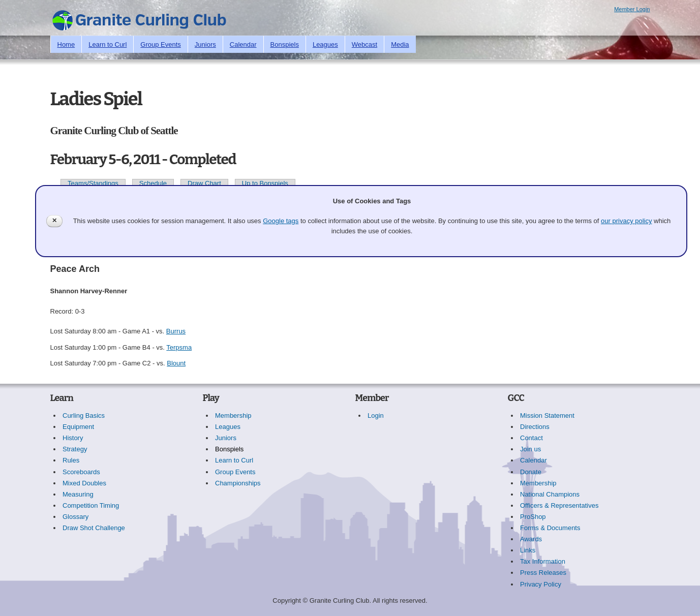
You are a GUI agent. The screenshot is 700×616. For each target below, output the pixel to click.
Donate (531, 472)
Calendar (243, 44)
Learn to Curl (108, 44)
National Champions (550, 494)
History (73, 438)
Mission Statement (547, 415)
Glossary (75, 517)
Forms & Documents (550, 528)
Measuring (78, 494)
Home (66, 44)
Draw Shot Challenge (94, 528)
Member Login (632, 9)
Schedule (153, 183)
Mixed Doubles (84, 483)
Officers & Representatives (559, 505)
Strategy (75, 449)
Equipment (78, 427)
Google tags (281, 221)
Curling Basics (84, 415)
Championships (238, 483)
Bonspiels (285, 44)
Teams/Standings (93, 183)
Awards (531, 539)
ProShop (533, 517)
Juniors (205, 44)
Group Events (161, 44)
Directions (535, 427)
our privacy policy (626, 221)
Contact (531, 438)
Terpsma (179, 347)
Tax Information (543, 561)
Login (376, 415)
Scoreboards (81, 472)
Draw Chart (204, 183)
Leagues (325, 44)
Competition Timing (91, 505)
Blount (176, 363)
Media (400, 44)
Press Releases (543, 573)
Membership (233, 415)
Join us (530, 449)
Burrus (176, 331)
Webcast (364, 44)
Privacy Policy (541, 584)
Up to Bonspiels (265, 183)
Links (528, 550)
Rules (71, 460)
